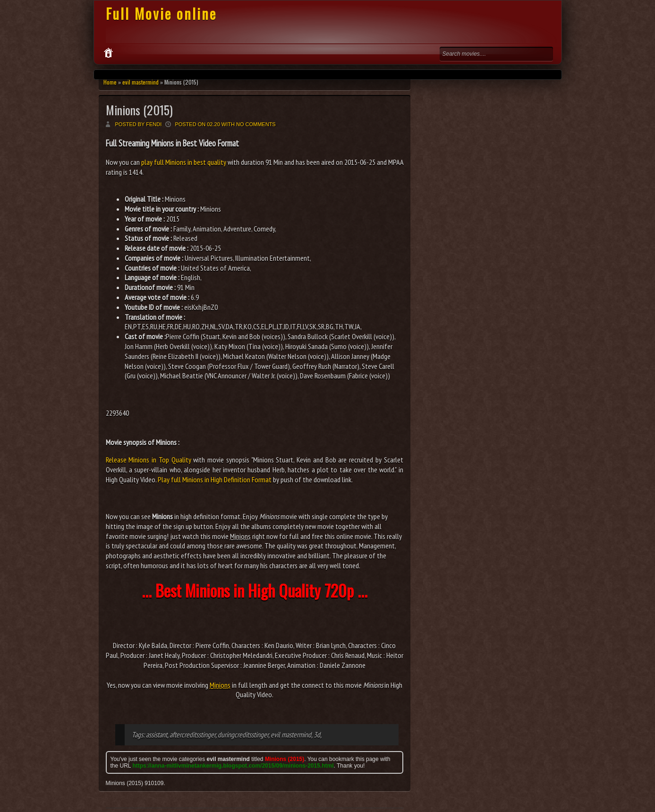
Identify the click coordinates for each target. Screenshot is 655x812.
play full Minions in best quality (184, 162)
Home (110, 82)
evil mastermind (140, 82)
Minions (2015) (139, 110)
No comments (256, 124)
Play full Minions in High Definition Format (215, 479)
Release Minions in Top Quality (149, 460)
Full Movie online (161, 13)
